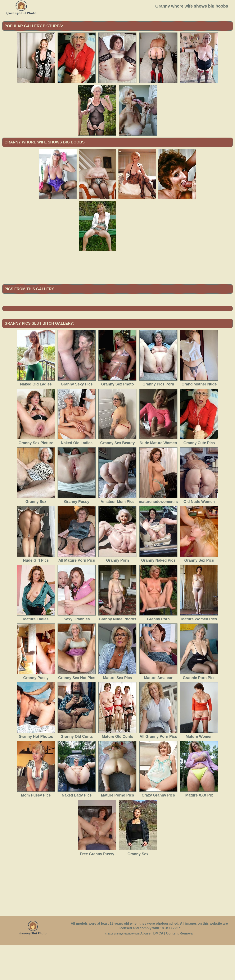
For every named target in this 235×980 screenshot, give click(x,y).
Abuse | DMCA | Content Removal (167, 968)
